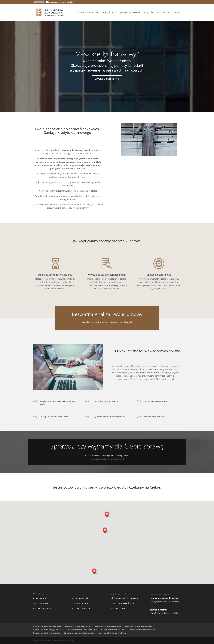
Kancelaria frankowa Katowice (47, 626)
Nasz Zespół (163, 13)
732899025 (40, 2)
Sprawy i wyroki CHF (130, 13)
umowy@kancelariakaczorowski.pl (107, 459)
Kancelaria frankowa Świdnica (112, 633)
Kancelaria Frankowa (88, 13)
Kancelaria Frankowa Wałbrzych (83, 630)
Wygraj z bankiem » (107, 79)
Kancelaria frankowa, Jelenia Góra (49, 630)
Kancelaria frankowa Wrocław (139, 626)
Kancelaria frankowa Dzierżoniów (79, 633)
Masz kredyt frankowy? (107, 54)
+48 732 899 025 (44, 609)
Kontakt (177, 13)
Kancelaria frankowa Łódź (113, 630)
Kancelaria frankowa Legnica (47, 633)
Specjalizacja (109, 13)
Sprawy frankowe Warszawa (142, 630)
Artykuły (148, 13)
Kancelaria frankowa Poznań (78, 626)
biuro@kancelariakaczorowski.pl (165, 613)
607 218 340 (120, 609)
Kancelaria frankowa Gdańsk (108, 626)
